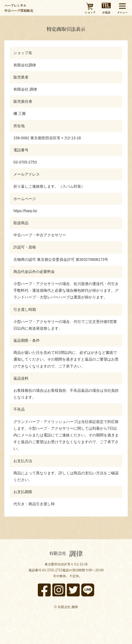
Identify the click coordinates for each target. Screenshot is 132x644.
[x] (73, 590)
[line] (88, 590)
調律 (66, 553)
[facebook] (44, 590)
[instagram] (59, 590)
